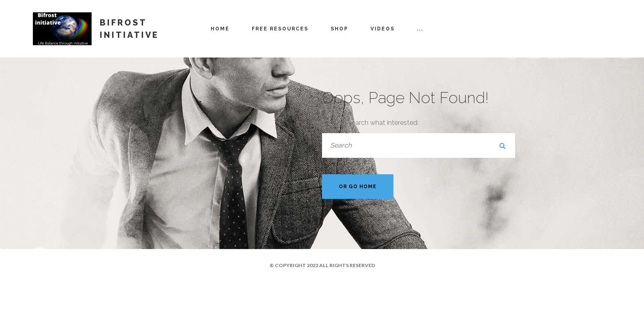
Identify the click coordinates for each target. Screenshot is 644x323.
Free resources (280, 29)
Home (220, 29)
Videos (383, 29)
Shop (339, 29)
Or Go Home (358, 187)
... (420, 29)
